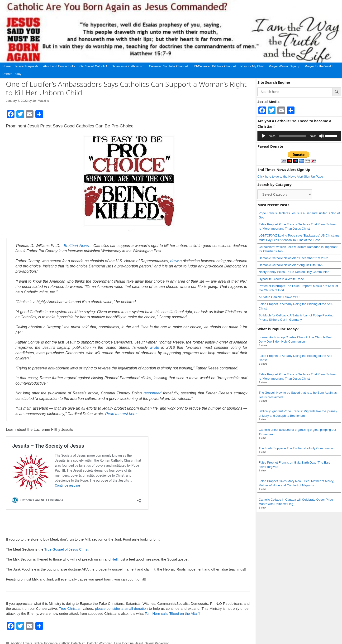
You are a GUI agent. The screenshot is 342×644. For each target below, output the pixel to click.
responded (152, 393)
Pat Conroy (130, 641)
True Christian (70, 601)
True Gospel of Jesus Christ (66, 542)
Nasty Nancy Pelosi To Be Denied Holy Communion (294, 272)
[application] (299, 136)
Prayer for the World (319, 66)
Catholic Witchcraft (100, 636)
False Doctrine (124, 636)
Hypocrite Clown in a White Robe (281, 279)
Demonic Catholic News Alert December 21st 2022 (293, 258)
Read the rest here (121, 414)
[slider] (293, 136)
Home (7, 66)
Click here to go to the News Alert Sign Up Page (290, 177)
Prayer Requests (27, 66)
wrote (154, 347)
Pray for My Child (252, 66)
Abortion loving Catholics (28, 641)
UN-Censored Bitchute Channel (214, 66)
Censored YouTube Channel (168, 66)
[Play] (264, 136)
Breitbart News (76, 246)
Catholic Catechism (72, 636)
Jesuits (116, 641)
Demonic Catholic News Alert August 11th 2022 (291, 265)
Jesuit (139, 636)
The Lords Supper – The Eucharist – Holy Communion (296, 448)
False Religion (77, 641)
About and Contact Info (59, 66)
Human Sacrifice (99, 641)
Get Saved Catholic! (93, 66)
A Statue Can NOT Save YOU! (280, 297)
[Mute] (322, 136)
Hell (114, 552)
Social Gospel (177, 641)
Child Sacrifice (56, 641)
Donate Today (12, 74)
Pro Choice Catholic (153, 641)
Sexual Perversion (157, 636)
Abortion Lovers (21, 636)
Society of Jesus (199, 641)
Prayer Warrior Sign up (285, 66)
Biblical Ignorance (46, 636)
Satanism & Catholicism (128, 66)
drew (174, 261)
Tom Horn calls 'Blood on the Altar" (172, 606)
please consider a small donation (121, 601)
